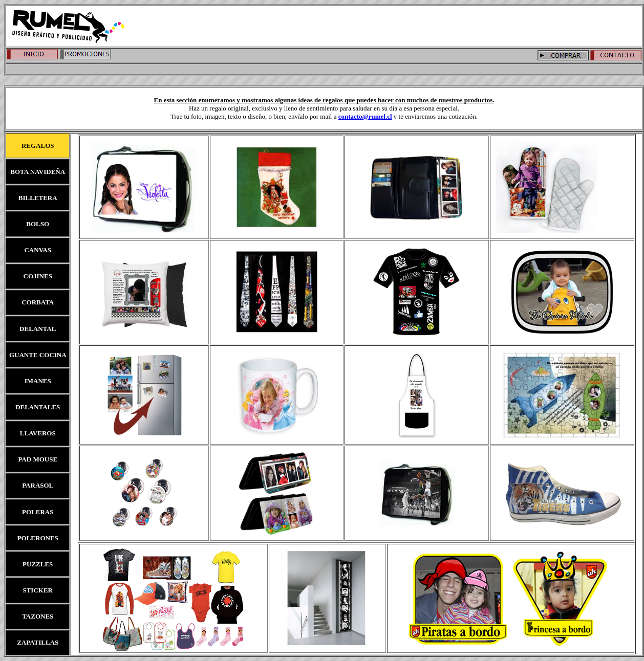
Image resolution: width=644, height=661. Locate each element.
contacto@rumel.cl (365, 116)
